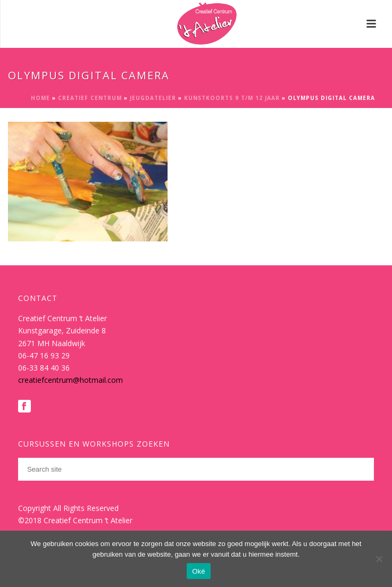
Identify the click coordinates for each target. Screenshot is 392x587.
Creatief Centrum (90, 98)
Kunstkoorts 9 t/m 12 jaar (232, 98)
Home (40, 98)
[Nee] (379, 559)
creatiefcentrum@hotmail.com (70, 380)
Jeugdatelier (153, 98)
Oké (199, 571)
